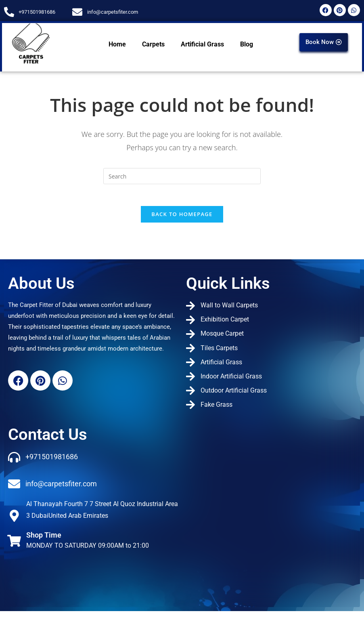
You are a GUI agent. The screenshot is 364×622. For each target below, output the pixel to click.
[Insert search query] (182, 176)
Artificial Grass (202, 44)
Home (117, 44)
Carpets (153, 44)
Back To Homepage (182, 217)
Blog (247, 44)
